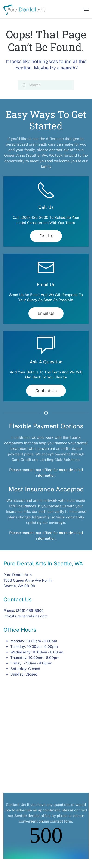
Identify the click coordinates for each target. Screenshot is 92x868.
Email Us (46, 313)
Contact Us (46, 391)
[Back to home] (24, 9)
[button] (86, 9)
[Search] (46, 85)
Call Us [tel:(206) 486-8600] (46, 236)
